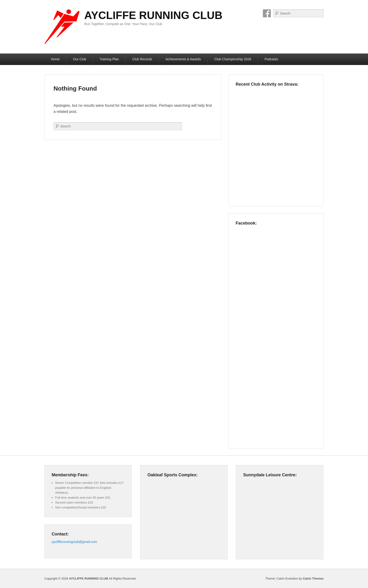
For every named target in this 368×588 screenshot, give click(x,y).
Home (55, 59)
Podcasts (271, 59)
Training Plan (109, 59)
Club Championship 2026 (233, 59)
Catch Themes (313, 578)
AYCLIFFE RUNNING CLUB (153, 15)
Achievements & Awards (183, 59)
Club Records (142, 59)
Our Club (80, 59)
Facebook (267, 13)
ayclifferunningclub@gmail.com (74, 542)
